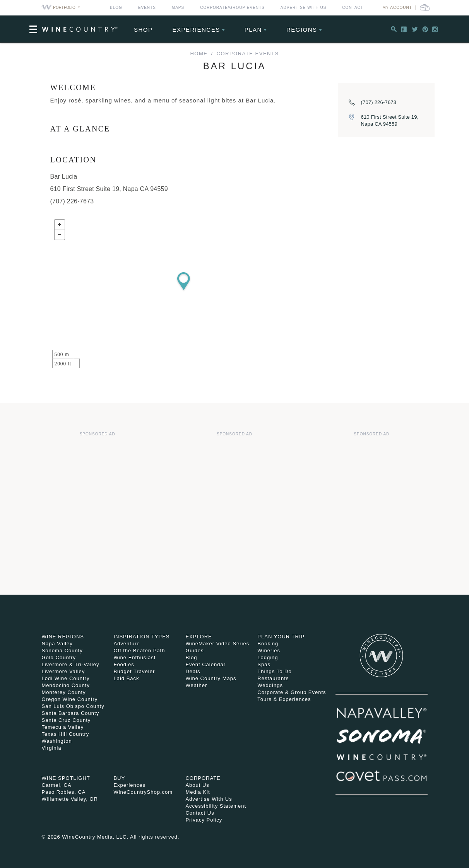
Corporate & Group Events (292, 692)
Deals (193, 671)
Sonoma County (62, 651)
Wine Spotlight (66, 778)
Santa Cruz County (66, 720)
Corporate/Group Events (232, 8)
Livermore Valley (63, 671)
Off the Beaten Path (139, 651)
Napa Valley (57, 644)
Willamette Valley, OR (70, 799)
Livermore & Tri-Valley (71, 664)
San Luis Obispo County (73, 706)
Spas (264, 664)
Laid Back (126, 678)
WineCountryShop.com (143, 792)
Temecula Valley (63, 727)
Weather (196, 685)
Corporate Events (248, 54)
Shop (143, 30)
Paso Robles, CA (64, 792)
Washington (57, 741)
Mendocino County (66, 685)
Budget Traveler (134, 671)
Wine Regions (63, 637)
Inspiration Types (141, 637)
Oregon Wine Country (70, 699)
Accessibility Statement (216, 806)
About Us (197, 785)
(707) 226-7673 (379, 102)
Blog (116, 8)
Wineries (269, 651)
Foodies (124, 664)
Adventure (127, 644)
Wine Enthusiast (134, 657)
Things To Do (274, 671)
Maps (178, 8)
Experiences (196, 30)
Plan (253, 30)
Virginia (52, 748)
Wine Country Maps (211, 678)
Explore (199, 637)
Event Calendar (205, 664)
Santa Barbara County (71, 713)
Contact (353, 8)
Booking (268, 644)
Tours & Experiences (284, 699)
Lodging (268, 657)
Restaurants (273, 678)
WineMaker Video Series (217, 644)
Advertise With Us (304, 8)
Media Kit (198, 792)
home (199, 54)
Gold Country (59, 657)
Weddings (270, 685)
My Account (397, 8)
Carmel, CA (57, 785)
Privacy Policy (204, 820)
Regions (302, 30)
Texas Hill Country (66, 734)
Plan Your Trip (281, 637)
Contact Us (200, 813)
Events (147, 8)
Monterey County (64, 692)
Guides (194, 651)
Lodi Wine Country (66, 678)
